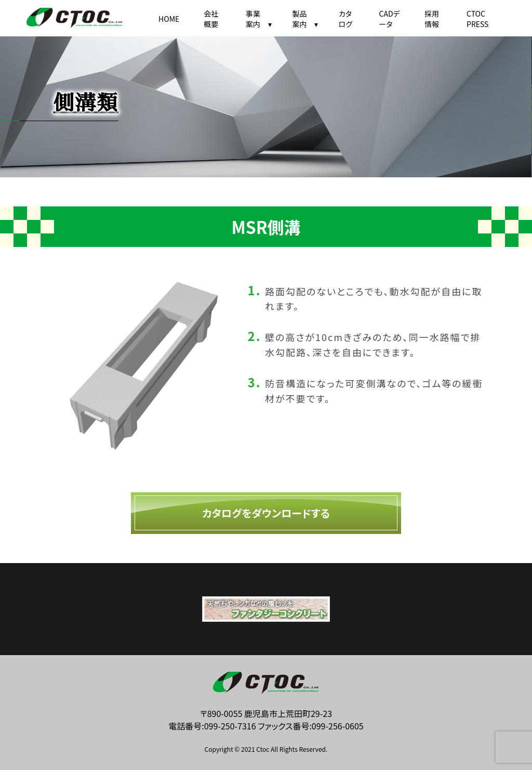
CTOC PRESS (477, 19)
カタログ (345, 19)
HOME (169, 19)
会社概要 (211, 19)
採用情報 (432, 19)
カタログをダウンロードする (266, 513)
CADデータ (389, 19)
